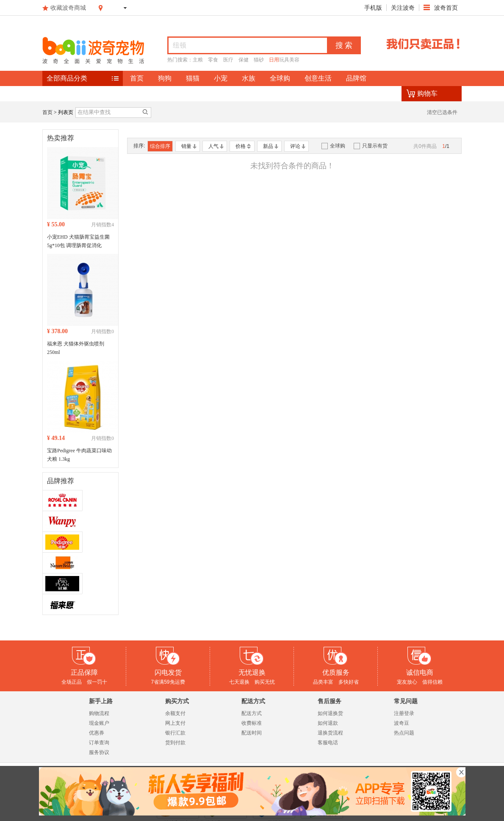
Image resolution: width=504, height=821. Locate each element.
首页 (137, 78)
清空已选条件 (442, 112)
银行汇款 (175, 733)
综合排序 (160, 146)
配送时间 (252, 733)
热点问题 (404, 733)
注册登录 (404, 713)
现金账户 (99, 723)
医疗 (228, 60)
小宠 (221, 78)
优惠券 (97, 733)
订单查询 (99, 743)
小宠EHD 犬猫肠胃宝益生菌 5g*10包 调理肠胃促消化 (78, 241)
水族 (249, 78)
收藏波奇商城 (68, 8)
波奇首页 (445, 8)
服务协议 (99, 752)
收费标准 (252, 723)
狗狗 (165, 78)
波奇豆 (402, 723)
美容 (294, 60)
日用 (274, 60)
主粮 (198, 60)
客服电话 (328, 743)
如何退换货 (330, 713)
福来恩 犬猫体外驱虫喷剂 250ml (76, 348)
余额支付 (175, 713)
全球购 (280, 78)
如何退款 (328, 723)
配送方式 (252, 713)
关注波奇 (403, 8)
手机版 (373, 8)
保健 (244, 60)
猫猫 (193, 78)
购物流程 (99, 713)
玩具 (284, 60)
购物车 (427, 93)
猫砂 (259, 60)
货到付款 (175, 743)
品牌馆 (356, 78)
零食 (213, 60)
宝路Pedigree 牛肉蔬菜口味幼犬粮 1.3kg (79, 455)
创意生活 (318, 78)
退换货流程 (330, 733)
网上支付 (175, 723)
